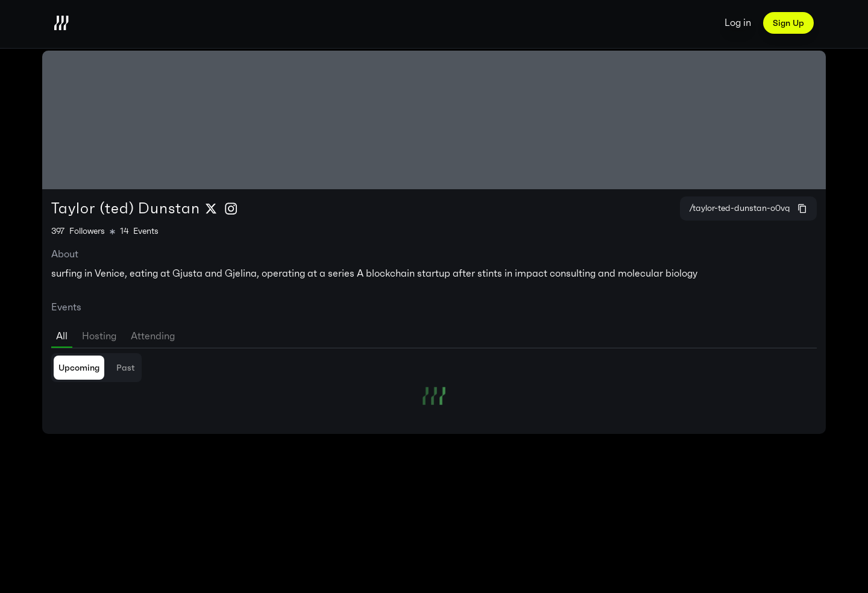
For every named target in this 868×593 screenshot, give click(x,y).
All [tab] (62, 336)
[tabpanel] (434, 379)
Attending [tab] (153, 336)
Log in (738, 23)
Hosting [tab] (99, 336)
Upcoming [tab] (79, 368)
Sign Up (788, 23)
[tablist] (434, 334)
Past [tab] (125, 368)
